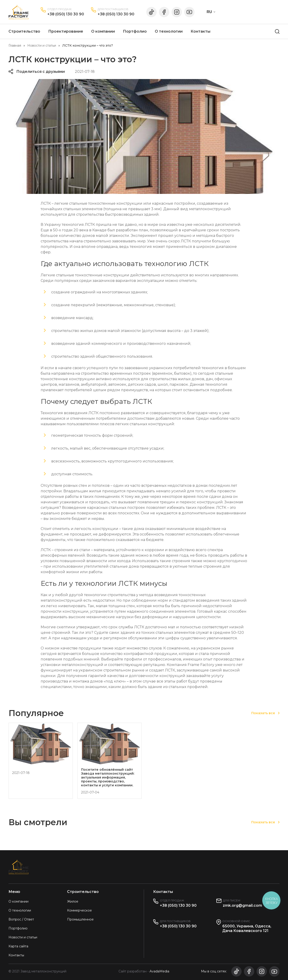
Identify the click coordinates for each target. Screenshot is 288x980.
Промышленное (80, 919)
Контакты (200, 31)
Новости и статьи (42, 45)
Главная (15, 45)
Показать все (263, 713)
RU (209, 12)
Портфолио (135, 31)
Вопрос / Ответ (21, 919)
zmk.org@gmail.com (242, 905)
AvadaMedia (159, 971)
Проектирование (66, 31)
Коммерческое (79, 910)
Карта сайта (18, 946)
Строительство (24, 31)
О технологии (169, 31)
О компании (103, 31)
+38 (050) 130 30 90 (66, 14)
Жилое (73, 901)
